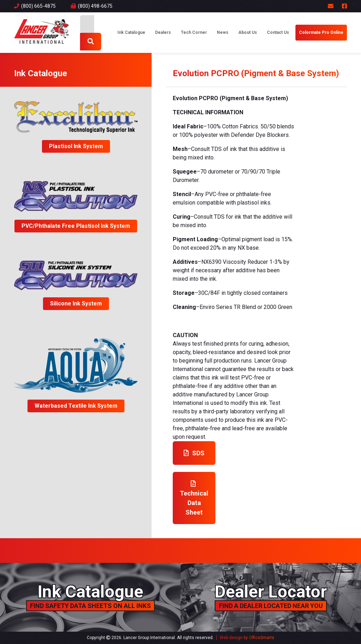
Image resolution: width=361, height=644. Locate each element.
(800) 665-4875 (35, 6)
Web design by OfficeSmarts (247, 638)
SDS (194, 453)
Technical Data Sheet (194, 498)
